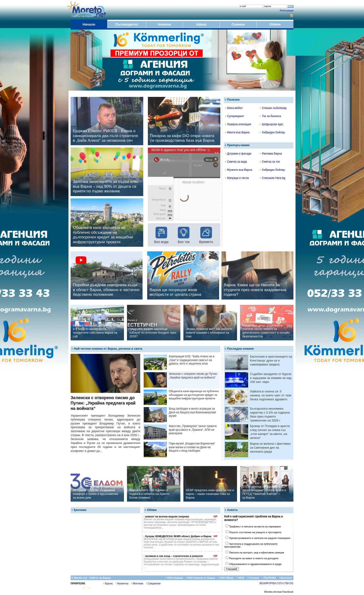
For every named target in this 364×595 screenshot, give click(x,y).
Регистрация (287, 11)
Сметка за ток (270, 162)
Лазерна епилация (238, 124)
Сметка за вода (236, 162)
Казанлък (122, 583)
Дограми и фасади (238, 154)
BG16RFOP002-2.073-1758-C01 (276, 583)
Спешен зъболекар (273, 108)
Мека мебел (234, 108)
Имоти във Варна (237, 132)
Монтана (137, 583)
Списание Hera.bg (273, 178)
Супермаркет (234, 116)
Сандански (153, 583)
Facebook (288, 592)
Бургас (108, 583)
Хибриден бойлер (272, 132)
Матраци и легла (237, 178)
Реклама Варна (271, 154)
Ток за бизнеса (270, 116)
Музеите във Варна (239, 170)
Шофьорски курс (271, 124)
